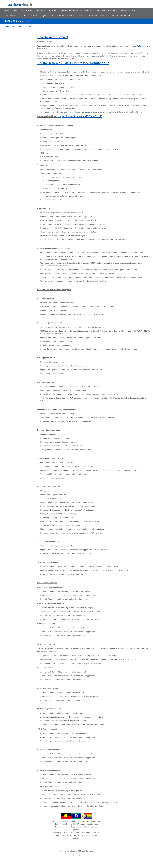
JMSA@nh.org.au (144, 46)
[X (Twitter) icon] (75, 855)
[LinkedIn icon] (80, 855)
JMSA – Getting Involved (21, 27)
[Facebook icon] (73, 855)
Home (6, 27)
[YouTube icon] (78, 855)
